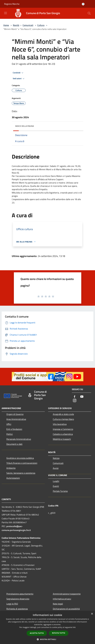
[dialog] (47, 627)
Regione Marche (12, 4)
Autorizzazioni (13, 478)
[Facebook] (75, 397)
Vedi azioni (19, 79)
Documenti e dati (14, 444)
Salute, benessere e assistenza (21, 473)
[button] (48, 639)
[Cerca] (89, 13)
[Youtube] (82, 397)
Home (6, 25)
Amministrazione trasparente (67, 594)
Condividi (18, 73)
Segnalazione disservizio (18, 599)
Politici (10, 434)
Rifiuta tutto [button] (59, 633)
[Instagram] (75, 401)
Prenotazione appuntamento (20, 594)
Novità (16, 25)
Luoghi (56, 481)
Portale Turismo (60, 491)
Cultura (41, 25)
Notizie (56, 458)
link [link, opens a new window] (74, 627)
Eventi (56, 486)
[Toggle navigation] (6, 13)
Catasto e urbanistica (63, 434)
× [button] (92, 614)
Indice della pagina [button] (24, 126)
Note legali (58, 604)
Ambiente (11, 468)
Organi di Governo (15, 414)
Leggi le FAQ (12, 604)
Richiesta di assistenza (17, 609)
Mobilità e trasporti (62, 439)
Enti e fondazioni (14, 429)
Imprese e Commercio (63, 429)
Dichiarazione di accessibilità (66, 609)
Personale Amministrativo (19, 439)
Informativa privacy (62, 599)
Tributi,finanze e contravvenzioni (22, 463)
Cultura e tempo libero (63, 419)
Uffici (9, 424)
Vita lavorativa (60, 424)
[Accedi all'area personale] (83, 4)
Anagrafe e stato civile (63, 414)
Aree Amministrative (16, 419)
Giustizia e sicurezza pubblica (20, 458)
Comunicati (28, 25)
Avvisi (56, 468)
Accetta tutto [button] (37, 633)
